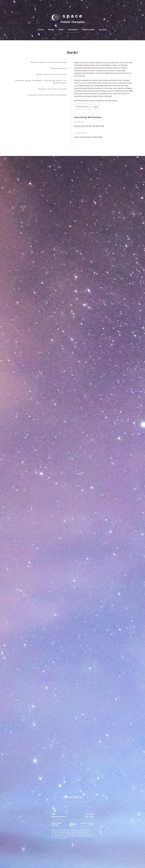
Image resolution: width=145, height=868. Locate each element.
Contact (103, 30)
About (51, 30)
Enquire (96, 107)
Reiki (61, 30)
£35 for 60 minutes (83, 107)
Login (53, 814)
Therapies (73, 30)
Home (41, 30)
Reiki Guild (90, 814)
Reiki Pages (89, 817)
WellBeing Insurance (59, 817)
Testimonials (88, 30)
